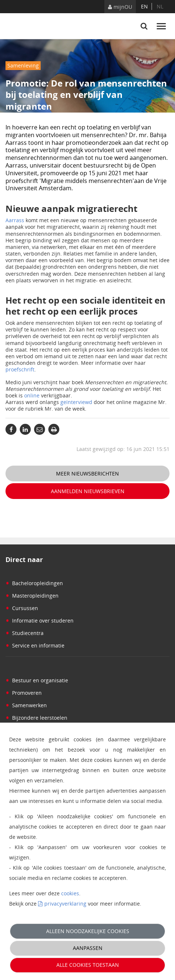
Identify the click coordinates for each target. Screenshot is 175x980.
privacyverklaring (65, 904)
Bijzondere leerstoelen (36, 718)
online (32, 395)
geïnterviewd (76, 402)
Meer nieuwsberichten (87, 474)
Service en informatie (35, 645)
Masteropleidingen (32, 596)
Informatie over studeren (40, 621)
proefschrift (20, 369)
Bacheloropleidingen (34, 583)
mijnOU (120, 7)
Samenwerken (26, 705)
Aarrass (15, 220)
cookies (70, 893)
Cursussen (22, 608)
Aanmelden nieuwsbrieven (88, 491)
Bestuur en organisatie (37, 680)
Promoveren (24, 693)
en (144, 6)
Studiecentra (25, 633)
